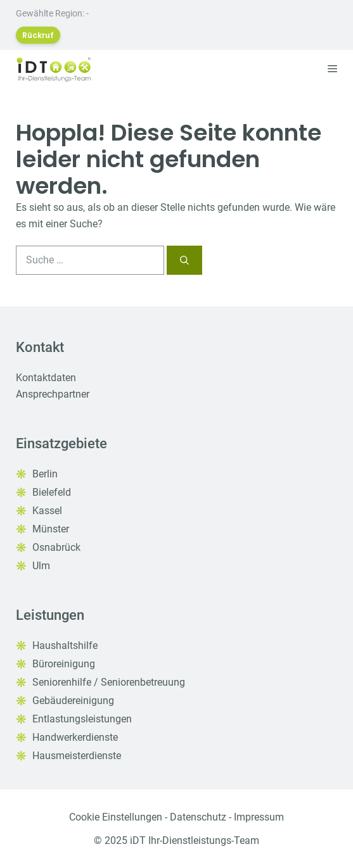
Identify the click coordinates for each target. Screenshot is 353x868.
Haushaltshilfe (65, 645)
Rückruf (38, 35)
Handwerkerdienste (75, 737)
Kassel (47, 511)
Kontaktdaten (46, 378)
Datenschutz (198, 817)
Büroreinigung (64, 664)
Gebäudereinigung (73, 701)
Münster (51, 529)
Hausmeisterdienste (77, 756)
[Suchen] (184, 260)
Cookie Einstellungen (116, 817)
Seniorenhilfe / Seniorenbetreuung (109, 682)
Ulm (41, 566)
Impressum (259, 817)
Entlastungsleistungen (82, 719)
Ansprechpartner (53, 394)
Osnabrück (56, 547)
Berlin (45, 474)
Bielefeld (52, 492)
